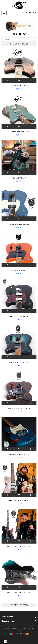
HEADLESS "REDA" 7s (19, 178)
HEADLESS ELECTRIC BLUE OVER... (19, 454)
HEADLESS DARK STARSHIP (19, 86)
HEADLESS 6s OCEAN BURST (19, 362)
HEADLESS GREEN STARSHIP (19, 132)
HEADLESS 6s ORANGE (19, 270)
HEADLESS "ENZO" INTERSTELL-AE (19, 547)
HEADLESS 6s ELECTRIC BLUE (19, 224)
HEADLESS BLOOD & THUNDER (19, 408)
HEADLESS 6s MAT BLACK (19, 316)
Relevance (19, 40)
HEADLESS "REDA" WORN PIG (19, 501)
